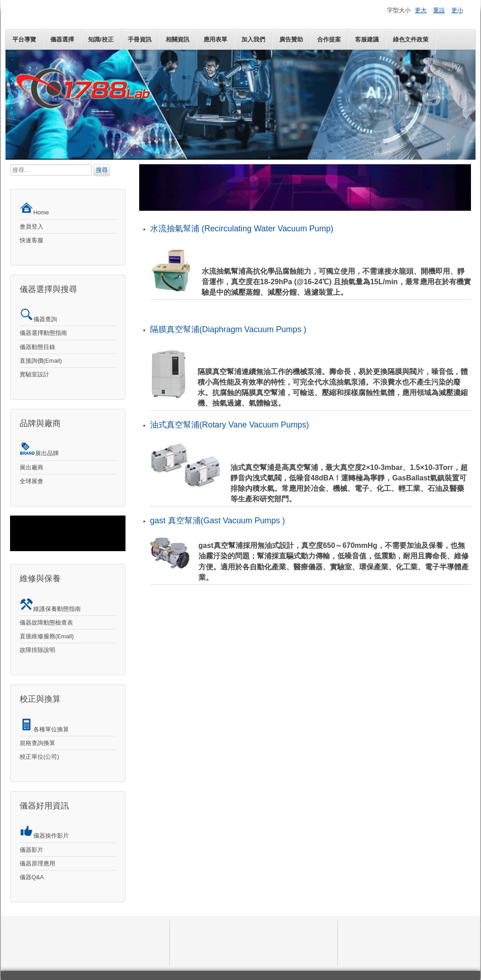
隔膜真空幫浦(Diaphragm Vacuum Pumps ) (228, 329)
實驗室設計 (34, 374)
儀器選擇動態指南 (43, 333)
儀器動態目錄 (37, 347)
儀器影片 (31, 850)
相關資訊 (178, 39)
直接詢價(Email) (41, 361)
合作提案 (329, 39)
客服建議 (367, 39)
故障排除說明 (37, 650)
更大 (421, 10)
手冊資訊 (140, 39)
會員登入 (31, 227)
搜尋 (102, 170)
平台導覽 (24, 39)
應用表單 (215, 39)
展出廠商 (31, 467)
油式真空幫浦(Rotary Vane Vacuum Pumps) (230, 425)
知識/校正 (101, 39)
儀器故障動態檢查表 (46, 623)
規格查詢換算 (37, 743)
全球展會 (31, 481)
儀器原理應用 (37, 863)
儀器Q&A (32, 877)
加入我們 (253, 39)
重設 (439, 10)
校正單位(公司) (39, 757)
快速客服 (31, 240)
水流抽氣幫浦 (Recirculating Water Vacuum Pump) (242, 229)
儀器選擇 (62, 39)
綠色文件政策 (411, 39)
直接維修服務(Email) (47, 636)
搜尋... (10, 164)
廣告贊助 (291, 39)
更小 (457, 10)
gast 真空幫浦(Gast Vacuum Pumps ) (218, 521)
